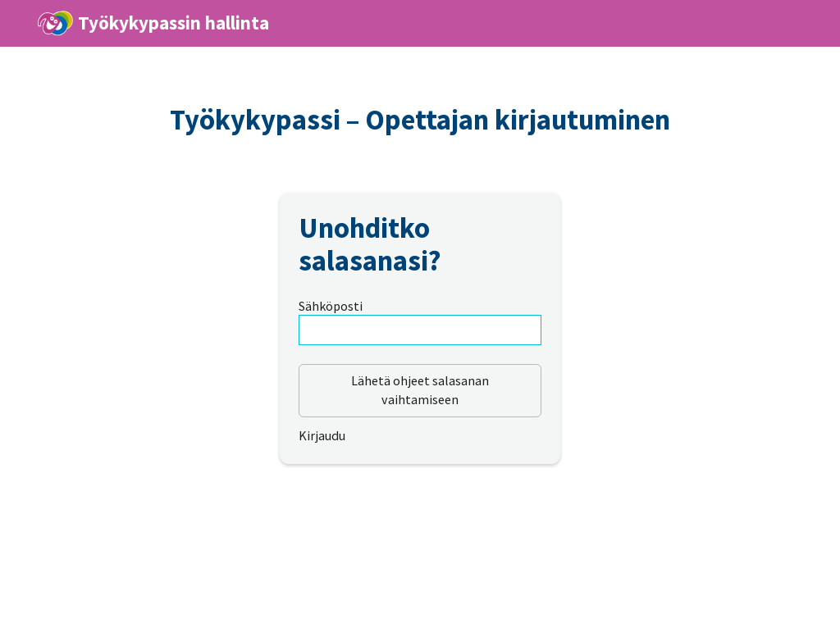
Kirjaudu (322, 435)
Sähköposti (331, 306)
